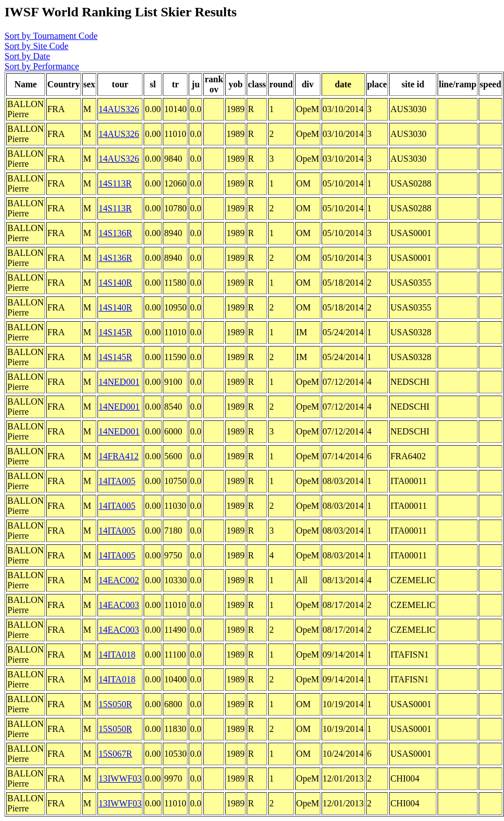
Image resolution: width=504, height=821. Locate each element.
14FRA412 (119, 456)
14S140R (115, 283)
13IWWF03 (120, 778)
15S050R (115, 704)
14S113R (115, 183)
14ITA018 (117, 654)
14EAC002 (119, 580)
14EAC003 (119, 605)
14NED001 (119, 382)
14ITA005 (117, 481)
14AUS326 (119, 109)
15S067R (115, 754)
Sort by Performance (42, 66)
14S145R (115, 332)
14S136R (115, 233)
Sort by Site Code (36, 46)
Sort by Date (27, 56)
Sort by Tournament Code (51, 36)
